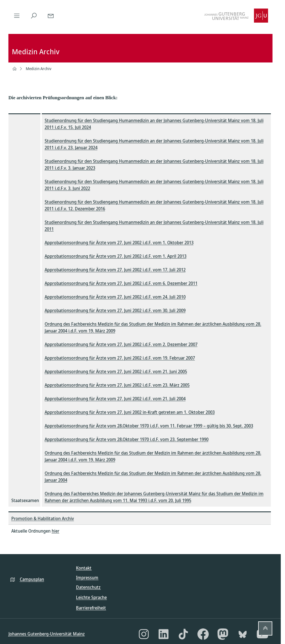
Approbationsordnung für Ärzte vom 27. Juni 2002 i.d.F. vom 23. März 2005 (117, 385)
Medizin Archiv (39, 69)
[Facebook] (203, 634)
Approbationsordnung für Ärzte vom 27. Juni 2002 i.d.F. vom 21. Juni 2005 (116, 371)
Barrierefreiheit (91, 608)
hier (56, 531)
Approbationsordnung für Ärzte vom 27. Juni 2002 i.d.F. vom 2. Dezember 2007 (121, 344)
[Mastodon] (223, 634)
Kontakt (84, 568)
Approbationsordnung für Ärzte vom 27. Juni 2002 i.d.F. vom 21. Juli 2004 (115, 399)
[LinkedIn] (164, 634)
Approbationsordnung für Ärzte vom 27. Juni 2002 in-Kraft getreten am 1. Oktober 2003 (130, 412)
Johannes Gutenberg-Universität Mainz (47, 634)
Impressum (87, 578)
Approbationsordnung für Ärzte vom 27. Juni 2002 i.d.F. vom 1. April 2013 (116, 256)
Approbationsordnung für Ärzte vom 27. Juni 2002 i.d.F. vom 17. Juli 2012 (115, 270)
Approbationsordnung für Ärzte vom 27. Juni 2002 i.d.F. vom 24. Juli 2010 (115, 297)
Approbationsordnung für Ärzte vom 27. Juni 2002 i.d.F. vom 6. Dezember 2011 (121, 283)
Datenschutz (88, 587)
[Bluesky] (243, 634)
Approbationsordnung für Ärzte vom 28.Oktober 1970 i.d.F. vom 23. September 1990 (127, 439)
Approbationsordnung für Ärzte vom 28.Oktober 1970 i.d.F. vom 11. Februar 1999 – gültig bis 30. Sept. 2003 (149, 426)
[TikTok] (183, 634)
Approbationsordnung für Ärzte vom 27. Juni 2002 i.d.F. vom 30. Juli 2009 (115, 310)
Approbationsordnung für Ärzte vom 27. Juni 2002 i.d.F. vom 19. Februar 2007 (120, 358)
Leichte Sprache (91, 597)
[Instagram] (144, 634)
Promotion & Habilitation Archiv (43, 518)
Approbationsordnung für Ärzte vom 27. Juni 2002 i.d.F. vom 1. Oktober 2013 (119, 243)
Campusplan (32, 579)
